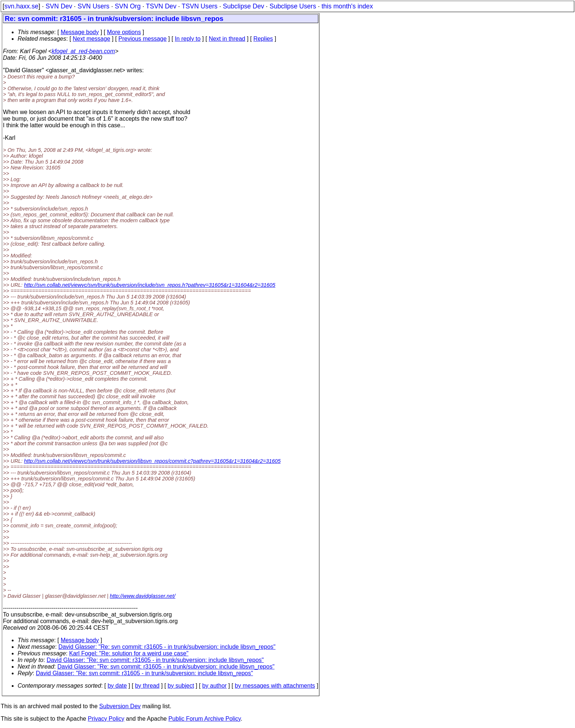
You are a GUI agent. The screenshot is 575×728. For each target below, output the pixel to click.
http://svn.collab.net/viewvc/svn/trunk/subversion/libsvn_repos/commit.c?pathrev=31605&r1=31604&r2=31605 (153, 461)
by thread (147, 686)
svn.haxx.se (21, 6)
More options (124, 32)
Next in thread (227, 39)
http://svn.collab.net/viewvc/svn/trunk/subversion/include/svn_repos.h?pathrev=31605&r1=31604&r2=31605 (150, 285)
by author (214, 686)
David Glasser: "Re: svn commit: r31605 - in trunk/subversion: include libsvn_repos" (167, 647)
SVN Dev (59, 6)
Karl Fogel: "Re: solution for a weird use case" (129, 653)
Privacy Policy (106, 719)
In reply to (188, 39)
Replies (263, 39)
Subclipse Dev (243, 6)
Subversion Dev (120, 706)
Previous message (143, 39)
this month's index (347, 6)
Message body (80, 32)
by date (117, 686)
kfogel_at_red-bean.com (83, 51)
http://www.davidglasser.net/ (143, 596)
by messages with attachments (275, 686)
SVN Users (93, 6)
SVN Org (128, 6)
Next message (91, 39)
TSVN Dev (161, 6)
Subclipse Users (293, 6)
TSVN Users (199, 6)
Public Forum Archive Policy (204, 719)
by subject (181, 686)
